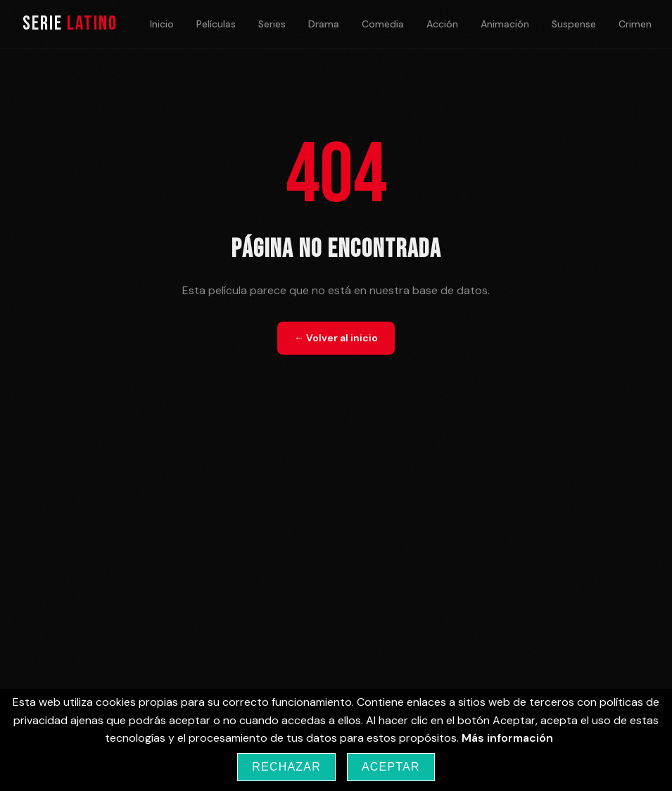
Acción (442, 24)
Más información (507, 738)
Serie (70, 24)
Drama (324, 24)
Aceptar (391, 767)
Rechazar (286, 767)
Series (272, 24)
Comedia (383, 24)
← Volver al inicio (336, 338)
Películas (216, 24)
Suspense (574, 24)
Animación (505, 24)
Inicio (162, 24)
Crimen (635, 24)
